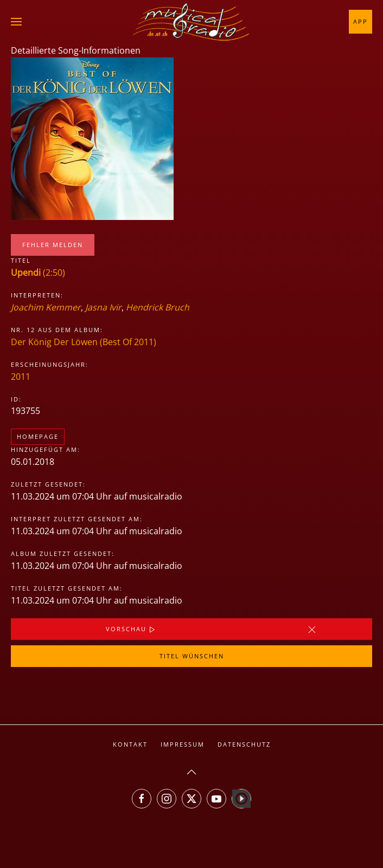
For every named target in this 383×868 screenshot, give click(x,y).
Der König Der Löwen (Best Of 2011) (84, 342)
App (360, 21)
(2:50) (38, 273)
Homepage (38, 436)
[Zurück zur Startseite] (191, 22)
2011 (21, 377)
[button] (16, 22)
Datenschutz (244, 744)
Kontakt (130, 744)
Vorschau (132, 630)
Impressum (183, 744)
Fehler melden (53, 245)
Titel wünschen (192, 656)
